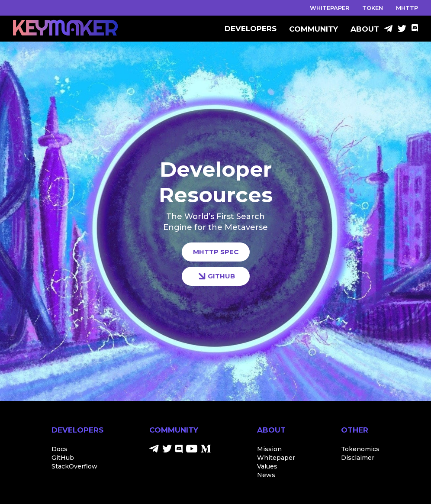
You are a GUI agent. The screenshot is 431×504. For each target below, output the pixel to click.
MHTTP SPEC (216, 252)
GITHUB (216, 276)
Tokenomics (360, 449)
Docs (60, 449)
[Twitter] (402, 29)
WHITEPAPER (330, 8)
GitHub (63, 458)
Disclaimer (358, 458)
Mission (269, 449)
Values (267, 466)
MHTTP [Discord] (407, 8)
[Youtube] (192, 450)
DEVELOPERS (251, 29)
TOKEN (373, 8)
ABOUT (365, 29)
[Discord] (415, 29)
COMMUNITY (314, 29)
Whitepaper (276, 458)
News (266, 475)
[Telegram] (388, 29)
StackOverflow (74, 466)
